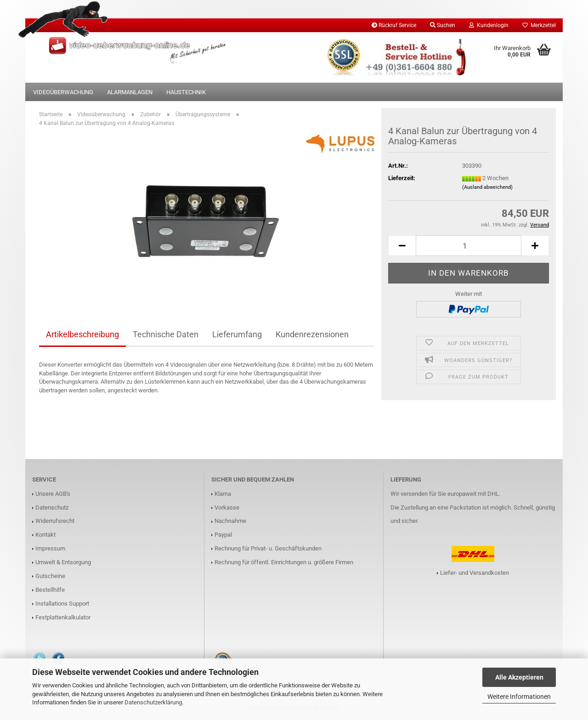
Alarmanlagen (130, 92)
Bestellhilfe (50, 590)
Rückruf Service (394, 25)
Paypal (223, 535)
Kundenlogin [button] (489, 25)
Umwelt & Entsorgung (63, 562)
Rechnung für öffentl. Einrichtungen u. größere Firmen (284, 562)
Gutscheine (50, 576)
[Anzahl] (469, 246)
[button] (402, 246)
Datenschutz (52, 507)
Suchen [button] (443, 25)
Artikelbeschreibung (82, 334)
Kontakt (45, 535)
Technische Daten (166, 334)
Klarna (223, 494)
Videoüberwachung (63, 92)
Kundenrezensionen (312, 334)
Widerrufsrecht (55, 521)
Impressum (50, 548)
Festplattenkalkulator (63, 617)
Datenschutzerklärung (153, 702)
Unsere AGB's (53, 494)
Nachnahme (230, 521)
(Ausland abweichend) (487, 187)
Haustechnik (186, 92)
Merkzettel (539, 25)
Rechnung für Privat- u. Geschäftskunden (268, 548)
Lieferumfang (237, 334)
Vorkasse (227, 507)
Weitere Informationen (519, 697)
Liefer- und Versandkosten (475, 573)
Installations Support (62, 604)
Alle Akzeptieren (519, 677)
